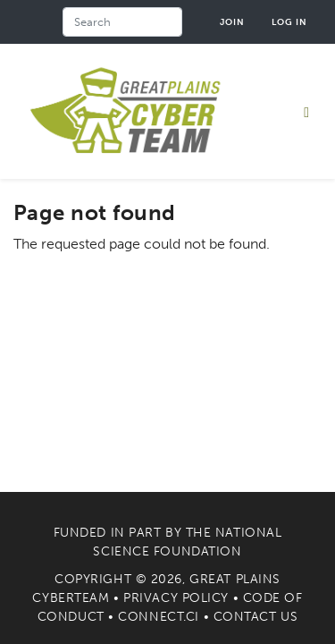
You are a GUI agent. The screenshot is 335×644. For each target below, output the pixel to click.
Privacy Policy (176, 598)
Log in (289, 22)
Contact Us (256, 617)
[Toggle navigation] (306, 112)
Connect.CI (159, 617)
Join (232, 22)
